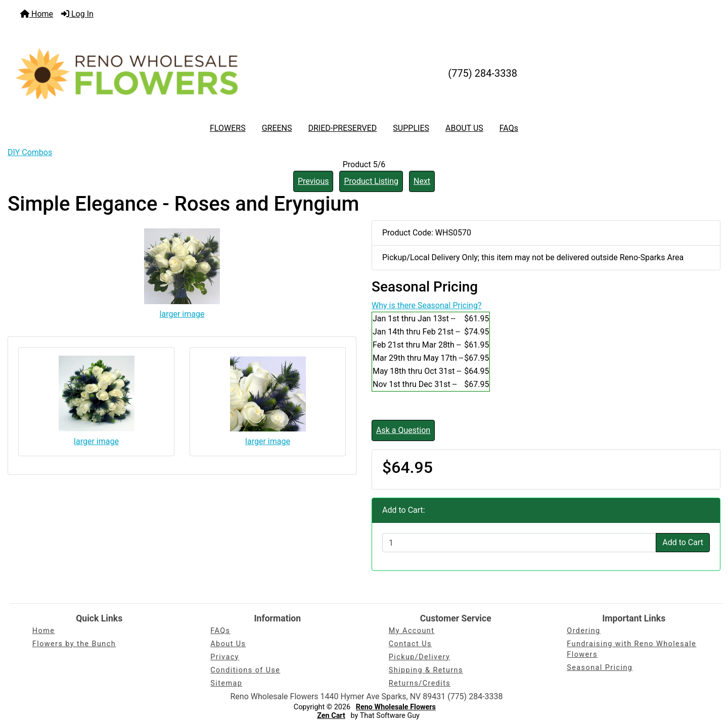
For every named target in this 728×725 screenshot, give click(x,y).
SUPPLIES (411, 128)
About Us (228, 644)
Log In (77, 14)
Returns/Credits (420, 683)
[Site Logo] (127, 73)
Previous (313, 181)
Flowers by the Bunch (74, 644)
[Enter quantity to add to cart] (519, 543)
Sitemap (226, 683)
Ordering (583, 631)
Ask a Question (403, 430)
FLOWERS (228, 128)
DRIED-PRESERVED (342, 128)
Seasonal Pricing (600, 668)
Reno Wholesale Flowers (396, 707)
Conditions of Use (245, 670)
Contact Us (410, 644)
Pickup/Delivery (419, 657)
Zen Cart (331, 716)
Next (422, 181)
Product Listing (371, 181)
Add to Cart (683, 542)
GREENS (277, 128)
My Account (412, 631)
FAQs (509, 128)
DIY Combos (30, 152)
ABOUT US (464, 128)
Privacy (225, 657)
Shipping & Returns (426, 670)
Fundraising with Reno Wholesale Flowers (631, 649)
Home (37, 14)
